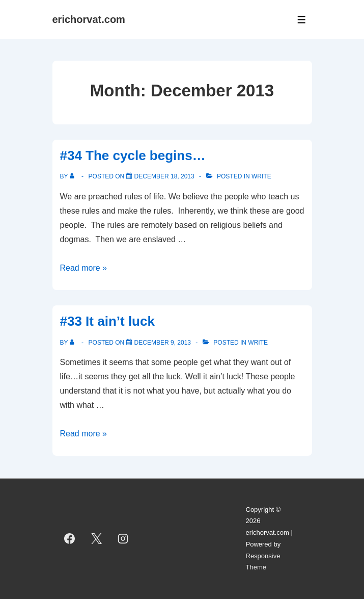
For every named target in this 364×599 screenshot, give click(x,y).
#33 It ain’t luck (107, 321)
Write (261, 176)
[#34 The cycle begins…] (164, 176)
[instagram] (123, 539)
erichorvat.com (89, 19)
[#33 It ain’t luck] (163, 343)
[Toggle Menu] (302, 20)
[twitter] (96, 539)
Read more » (84, 268)
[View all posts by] (74, 176)
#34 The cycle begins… (133, 155)
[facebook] (70, 539)
